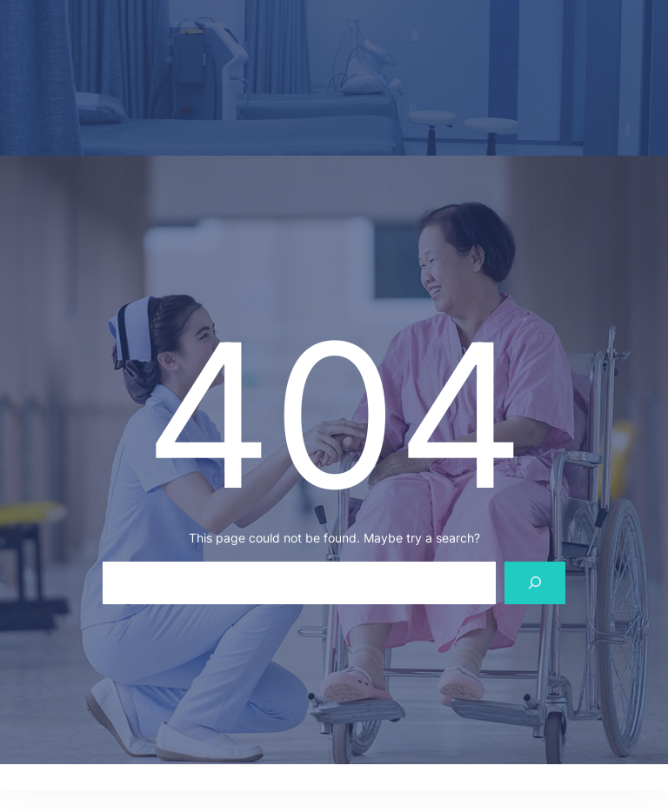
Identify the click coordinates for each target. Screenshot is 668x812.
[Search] (535, 583)
